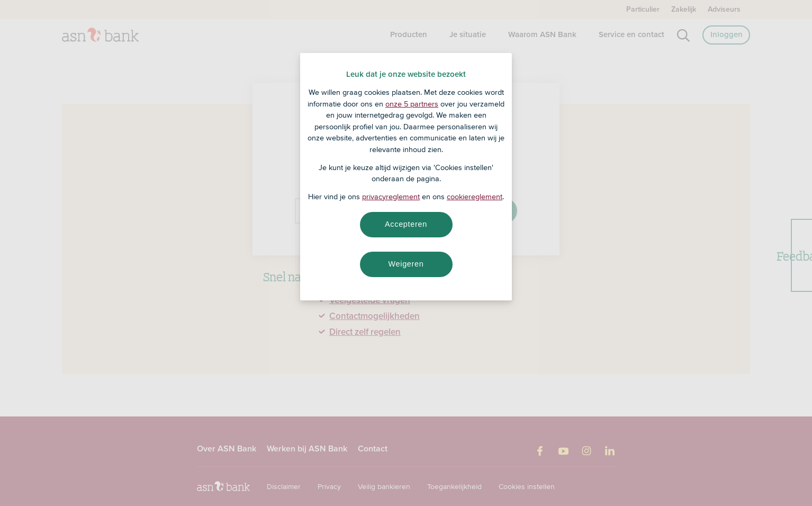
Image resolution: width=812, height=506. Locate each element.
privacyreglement (391, 197)
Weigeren (406, 264)
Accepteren (406, 224)
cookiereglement (475, 197)
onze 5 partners (412, 104)
